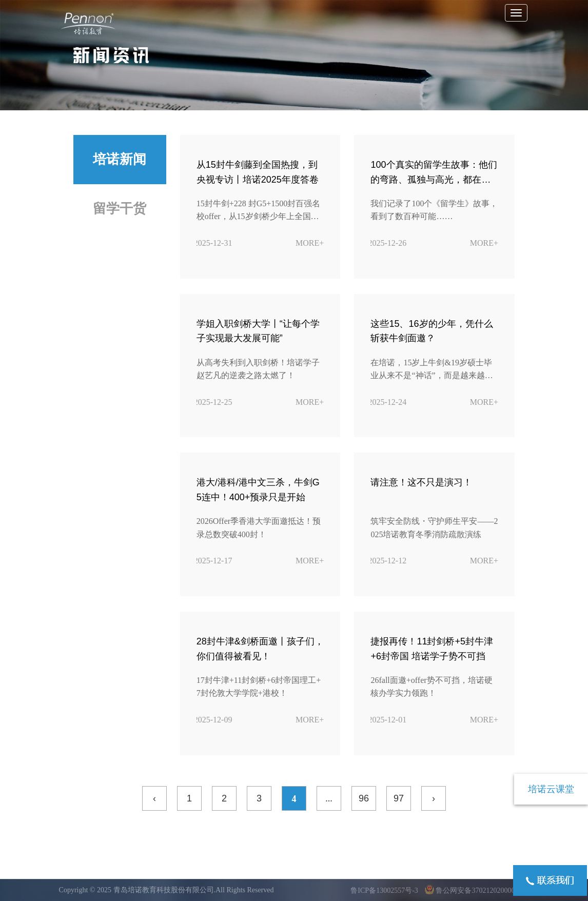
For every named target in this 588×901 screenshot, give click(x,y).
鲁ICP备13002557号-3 (385, 890)
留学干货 (120, 209)
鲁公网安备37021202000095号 (477, 890)
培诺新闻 (120, 159)
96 (364, 798)
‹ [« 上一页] (154, 798)
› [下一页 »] (434, 798)
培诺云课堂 (551, 789)
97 (399, 798)
